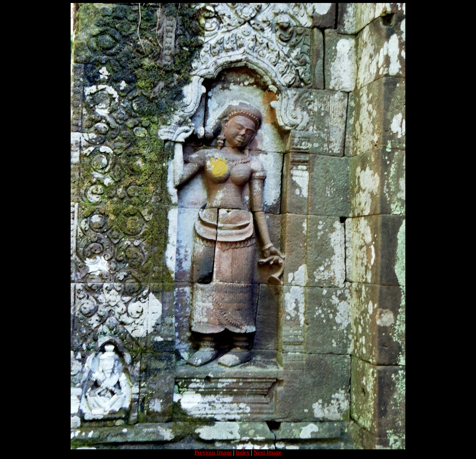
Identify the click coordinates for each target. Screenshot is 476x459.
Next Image (268, 452)
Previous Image (213, 452)
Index (242, 452)
